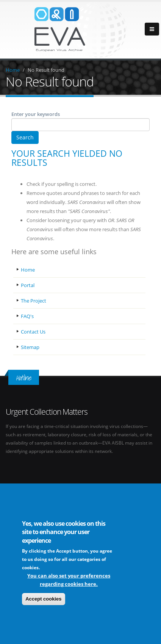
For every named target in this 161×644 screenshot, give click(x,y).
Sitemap (30, 347)
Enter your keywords (36, 114)
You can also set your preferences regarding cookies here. (69, 580)
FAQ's (27, 316)
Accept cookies (43, 599)
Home (13, 70)
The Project (34, 301)
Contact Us (33, 332)
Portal (28, 285)
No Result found (46, 70)
